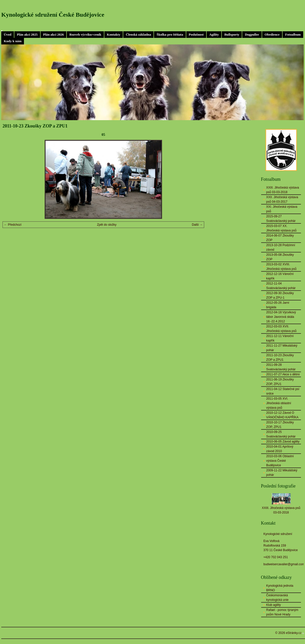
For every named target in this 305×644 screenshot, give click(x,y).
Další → (197, 225)
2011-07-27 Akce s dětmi (283, 374)
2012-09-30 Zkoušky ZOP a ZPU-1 (280, 295)
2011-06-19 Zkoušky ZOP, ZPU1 (280, 382)
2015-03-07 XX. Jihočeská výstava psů (281, 228)
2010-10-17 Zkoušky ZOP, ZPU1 (280, 425)
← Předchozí (13, 225)
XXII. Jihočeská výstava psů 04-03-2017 (282, 199)
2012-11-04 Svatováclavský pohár (281, 286)
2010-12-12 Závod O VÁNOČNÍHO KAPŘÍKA (282, 415)
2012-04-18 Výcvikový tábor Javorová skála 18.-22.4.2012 (281, 317)
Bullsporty (232, 34)
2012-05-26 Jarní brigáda (278, 305)
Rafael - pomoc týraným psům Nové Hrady (282, 612)
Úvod (8, 34)
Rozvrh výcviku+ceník (85, 34)
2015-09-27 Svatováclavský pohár (281, 219)
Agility (214, 34)
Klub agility (273, 605)
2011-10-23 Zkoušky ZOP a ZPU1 (280, 357)
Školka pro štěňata (170, 34)
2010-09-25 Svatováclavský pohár (281, 434)
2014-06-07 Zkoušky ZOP (280, 238)
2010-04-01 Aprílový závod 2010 (280, 449)
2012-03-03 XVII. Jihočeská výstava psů (281, 329)
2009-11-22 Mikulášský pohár (282, 473)
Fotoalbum (293, 34)
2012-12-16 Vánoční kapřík (280, 276)
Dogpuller (252, 34)
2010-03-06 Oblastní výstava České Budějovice (280, 461)
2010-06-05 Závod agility (283, 442)
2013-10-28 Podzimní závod (281, 247)
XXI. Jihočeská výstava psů (282, 209)
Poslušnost (196, 34)
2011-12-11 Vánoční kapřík (280, 338)
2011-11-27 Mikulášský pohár (282, 348)
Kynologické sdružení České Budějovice (53, 15)
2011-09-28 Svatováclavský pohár (281, 367)
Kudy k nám (13, 41)
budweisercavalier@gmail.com (284, 564)
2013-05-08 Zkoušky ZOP (280, 257)
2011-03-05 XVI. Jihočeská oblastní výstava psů (279, 403)
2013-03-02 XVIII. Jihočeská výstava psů (281, 267)
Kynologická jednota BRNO (280, 588)
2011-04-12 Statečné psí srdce (283, 391)
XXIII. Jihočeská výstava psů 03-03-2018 (283, 190)
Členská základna (138, 34)
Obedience (272, 34)
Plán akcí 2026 (53, 34)
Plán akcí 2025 (27, 34)
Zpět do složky (107, 225)
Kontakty (114, 34)
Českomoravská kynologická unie (277, 598)
